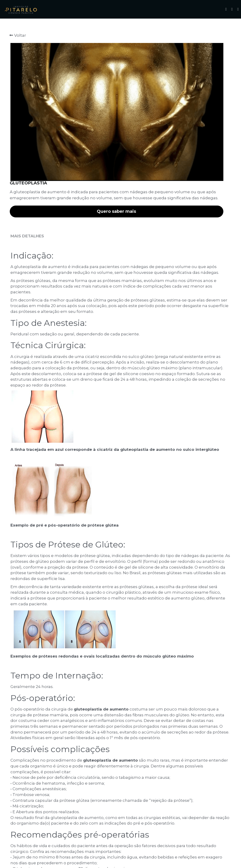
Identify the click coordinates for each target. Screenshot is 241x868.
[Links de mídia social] (226, 9)
